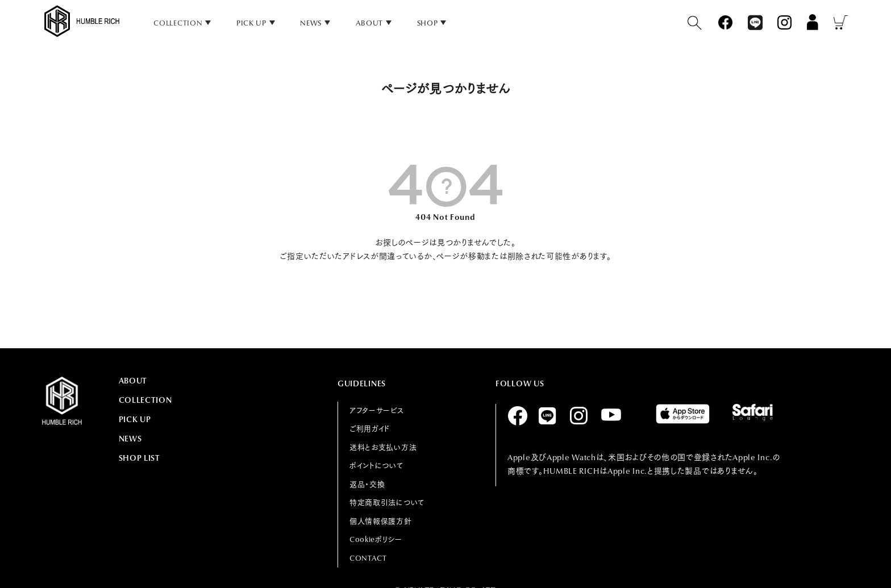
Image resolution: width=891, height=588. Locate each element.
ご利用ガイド (370, 429)
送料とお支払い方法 (383, 447)
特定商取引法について (387, 502)
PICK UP (251, 23)
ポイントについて (376, 466)
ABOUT (370, 23)
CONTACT (368, 558)
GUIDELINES (362, 383)
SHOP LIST (140, 458)
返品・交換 (367, 484)
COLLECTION (145, 400)
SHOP (428, 23)
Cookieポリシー (376, 539)
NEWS (311, 23)
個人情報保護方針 (381, 521)
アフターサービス (377, 410)
